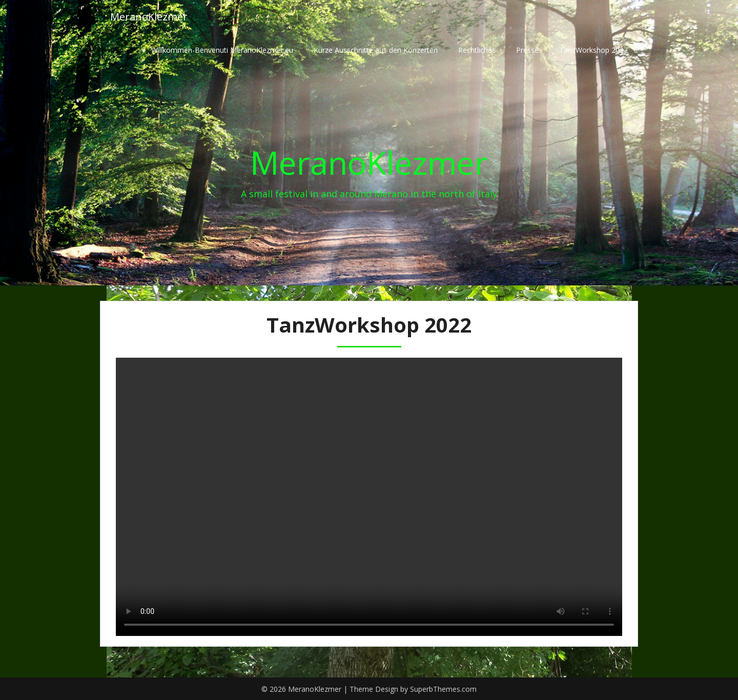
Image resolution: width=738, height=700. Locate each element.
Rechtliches (477, 50)
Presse (527, 50)
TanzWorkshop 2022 (593, 50)
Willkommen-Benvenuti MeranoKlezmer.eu (222, 50)
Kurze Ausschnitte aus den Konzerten (376, 50)
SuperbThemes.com (443, 689)
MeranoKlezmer (149, 17)
